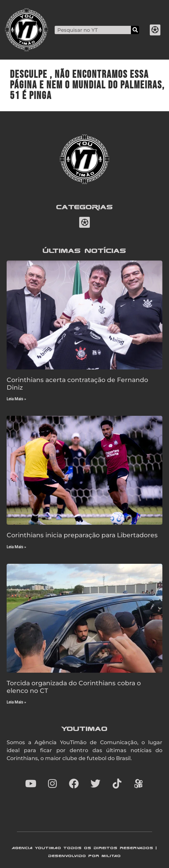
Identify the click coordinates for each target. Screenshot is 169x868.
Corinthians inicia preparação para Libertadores (82, 535)
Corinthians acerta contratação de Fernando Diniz (77, 384)
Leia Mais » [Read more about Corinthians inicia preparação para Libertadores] (16, 547)
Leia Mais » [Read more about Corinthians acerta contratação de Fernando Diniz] (16, 399)
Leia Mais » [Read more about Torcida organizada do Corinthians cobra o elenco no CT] (16, 702)
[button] (155, 30)
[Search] (135, 30)
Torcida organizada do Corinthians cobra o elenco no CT (74, 687)
